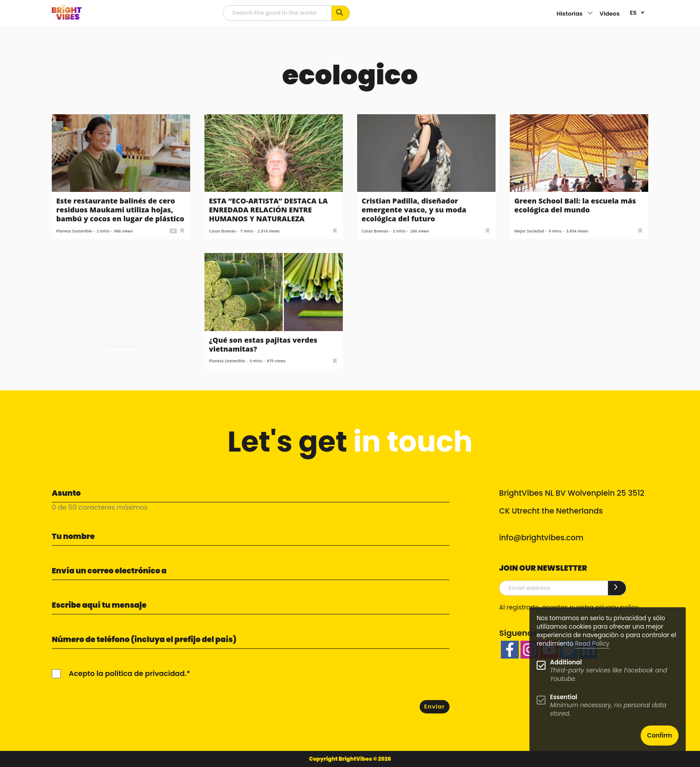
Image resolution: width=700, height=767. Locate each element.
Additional (566, 662)
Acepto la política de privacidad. (128, 674)
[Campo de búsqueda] (277, 13)
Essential (564, 697)
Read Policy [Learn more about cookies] (592, 644)
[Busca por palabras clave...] (341, 13)
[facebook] (510, 650)
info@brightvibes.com (541, 538)
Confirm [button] (660, 736)
